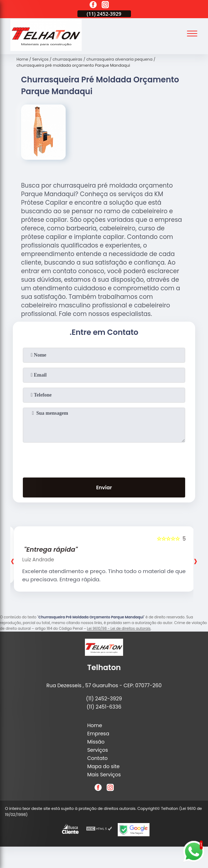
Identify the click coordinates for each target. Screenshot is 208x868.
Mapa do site (103, 766)
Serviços (97, 750)
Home (95, 725)
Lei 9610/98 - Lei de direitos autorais (119, 629)
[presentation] (104, 459)
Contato (97, 758)
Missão (96, 742)
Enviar (104, 487)
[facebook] (93, 6)
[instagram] (105, 6)
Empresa (98, 734)
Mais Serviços (104, 775)
